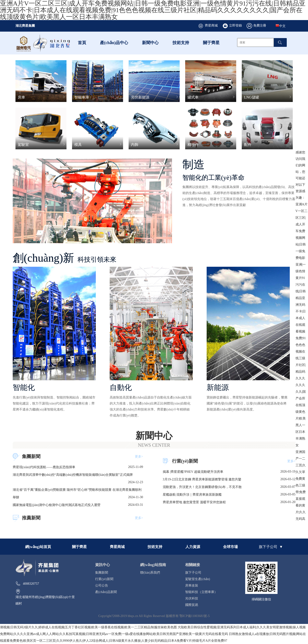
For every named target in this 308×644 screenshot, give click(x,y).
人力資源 (193, 547)
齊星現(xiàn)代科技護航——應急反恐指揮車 (44, 467)
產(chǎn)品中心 (114, 42)
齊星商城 (211, 25)
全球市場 (230, 547)
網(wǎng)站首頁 (38, 547)
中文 (281, 26)
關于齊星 (211, 42)
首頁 (82, 42)
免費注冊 (260, 25)
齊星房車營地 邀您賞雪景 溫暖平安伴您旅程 (194, 502)
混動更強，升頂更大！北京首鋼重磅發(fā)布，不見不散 (202, 487)
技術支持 (181, 42)
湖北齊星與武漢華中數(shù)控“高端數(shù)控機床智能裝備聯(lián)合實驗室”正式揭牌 (73, 475)
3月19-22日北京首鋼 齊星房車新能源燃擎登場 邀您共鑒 (202, 479)
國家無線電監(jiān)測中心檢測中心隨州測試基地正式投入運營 (57, 505)
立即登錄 (236, 25)
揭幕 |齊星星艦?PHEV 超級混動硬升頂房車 (193, 472)
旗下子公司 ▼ (271, 547)
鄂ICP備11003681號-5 (195, 616)
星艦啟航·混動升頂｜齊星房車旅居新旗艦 (192, 494)
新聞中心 (150, 42)
